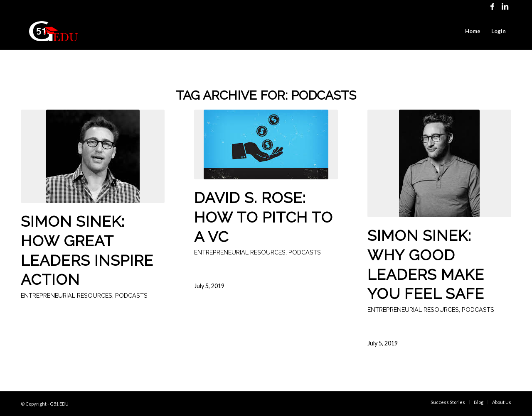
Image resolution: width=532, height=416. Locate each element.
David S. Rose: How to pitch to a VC (264, 217)
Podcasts (131, 295)
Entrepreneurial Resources (66, 295)
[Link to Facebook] (492, 6)
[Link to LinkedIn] (505, 6)
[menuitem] (473, 31)
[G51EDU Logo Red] (53, 31)
